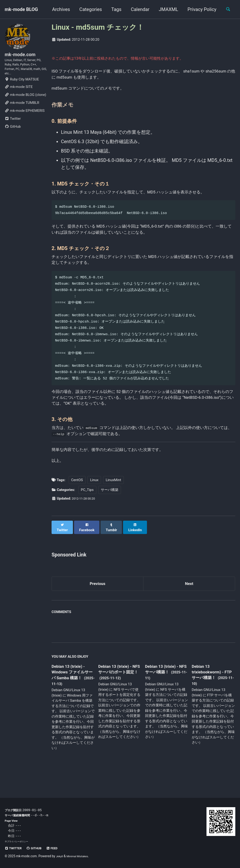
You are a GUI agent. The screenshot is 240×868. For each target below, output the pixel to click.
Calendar (137, 9)
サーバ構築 (110, 512)
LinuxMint (113, 502)
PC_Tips (87, 512)
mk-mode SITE (19, 95)
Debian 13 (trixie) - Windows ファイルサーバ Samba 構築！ (71, 695)
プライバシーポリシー (19, 841)
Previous (98, 602)
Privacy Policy (199, 9)
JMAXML (166, 9)
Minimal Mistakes (80, 856)
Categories (88, 9)
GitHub (13, 135)
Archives (58, 9)
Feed (59, 848)
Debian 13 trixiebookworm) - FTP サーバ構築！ (211, 692)
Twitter (13, 127)
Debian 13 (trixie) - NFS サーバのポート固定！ (120, 692)
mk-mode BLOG (21, 9)
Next (189, 602)
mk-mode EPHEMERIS (25, 119)
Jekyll (60, 856)
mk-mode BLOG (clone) (25, 103)
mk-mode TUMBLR (22, 111)
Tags (114, 9)
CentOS (77, 502)
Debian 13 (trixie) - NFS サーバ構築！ (165, 689)
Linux (94, 502)
